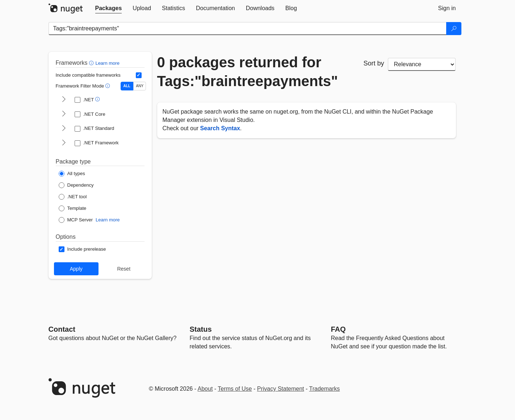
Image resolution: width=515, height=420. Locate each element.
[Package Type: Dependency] (76, 185)
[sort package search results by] (422, 64)
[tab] (109, 8)
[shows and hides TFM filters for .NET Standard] (64, 129)
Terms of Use (235, 389)
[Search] (454, 29)
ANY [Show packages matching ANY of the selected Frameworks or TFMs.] (140, 86)
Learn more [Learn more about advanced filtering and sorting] (107, 63)
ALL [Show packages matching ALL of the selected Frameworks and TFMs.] (127, 86)
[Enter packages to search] (248, 29)
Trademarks (325, 389)
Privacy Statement (281, 389)
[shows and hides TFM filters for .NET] (64, 100)
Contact (62, 329)
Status (201, 329)
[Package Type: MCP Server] (76, 220)
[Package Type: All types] (72, 174)
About (205, 389)
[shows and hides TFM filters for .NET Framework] (64, 143)
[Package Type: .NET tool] (73, 197)
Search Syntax (220, 128)
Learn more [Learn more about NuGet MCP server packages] (108, 220)
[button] (92, 63)
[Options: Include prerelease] (82, 249)
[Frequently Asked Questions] (338, 329)
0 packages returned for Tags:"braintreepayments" (248, 72)
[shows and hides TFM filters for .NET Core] (64, 114)
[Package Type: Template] (73, 208)
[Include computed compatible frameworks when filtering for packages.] (139, 75)
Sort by (374, 63)
